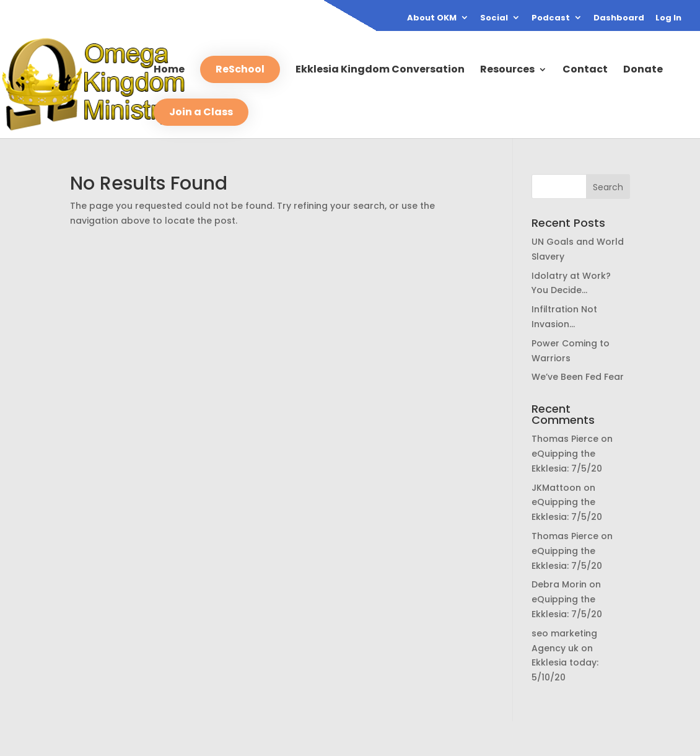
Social (494, 19)
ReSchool (240, 69)
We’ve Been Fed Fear (578, 377)
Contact (585, 71)
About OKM (432, 19)
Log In (668, 19)
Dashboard (619, 19)
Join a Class (201, 112)
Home (169, 71)
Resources (507, 71)
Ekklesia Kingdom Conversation (380, 71)
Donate (643, 71)
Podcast (551, 19)
